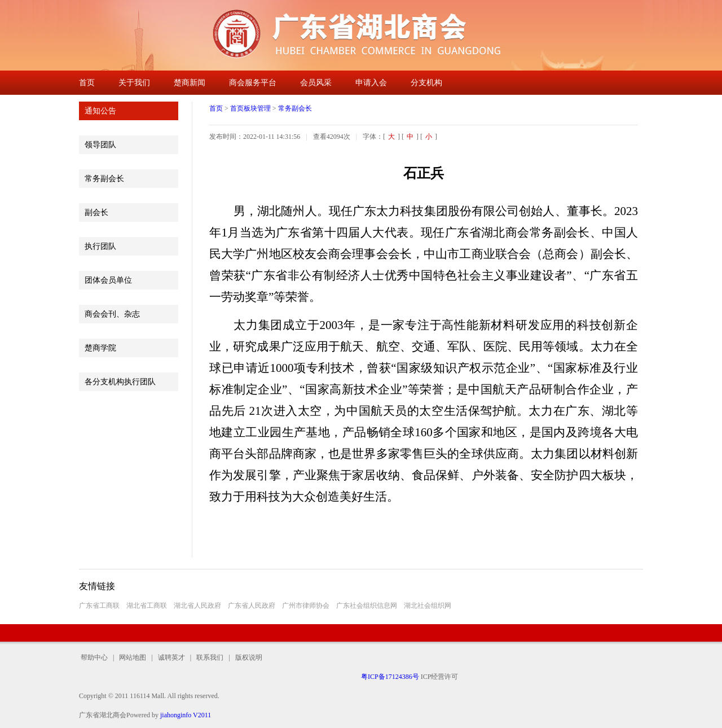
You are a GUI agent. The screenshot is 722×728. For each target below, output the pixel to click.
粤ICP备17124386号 (390, 677)
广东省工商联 (99, 606)
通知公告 (100, 111)
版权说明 (246, 657)
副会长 (96, 212)
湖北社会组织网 (428, 606)
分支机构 (426, 83)
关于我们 (134, 83)
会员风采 (316, 83)
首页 (87, 83)
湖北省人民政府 (197, 606)
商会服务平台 (253, 83)
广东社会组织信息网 (367, 606)
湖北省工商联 (147, 606)
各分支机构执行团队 (120, 382)
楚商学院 (100, 348)
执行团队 (100, 246)
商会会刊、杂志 (112, 314)
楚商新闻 (190, 83)
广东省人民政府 (252, 606)
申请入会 (371, 83)
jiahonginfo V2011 (186, 715)
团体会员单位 (108, 280)
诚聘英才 (171, 657)
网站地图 (133, 657)
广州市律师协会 (306, 606)
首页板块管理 (250, 108)
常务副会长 (104, 179)
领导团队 (100, 145)
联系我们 (210, 657)
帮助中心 (96, 657)
